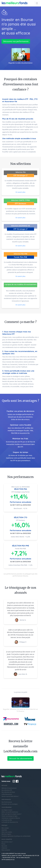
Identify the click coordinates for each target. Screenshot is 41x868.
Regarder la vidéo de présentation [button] (20, 56)
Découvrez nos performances (16, 41)
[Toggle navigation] (37, 3)
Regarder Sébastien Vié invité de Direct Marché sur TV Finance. (20, 705)
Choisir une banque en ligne (9, 816)
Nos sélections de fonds (8, 792)
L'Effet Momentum (7, 794)
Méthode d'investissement (9, 788)
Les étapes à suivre (7, 810)
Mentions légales (6, 834)
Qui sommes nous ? (7, 842)
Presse (3, 844)
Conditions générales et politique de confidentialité (16, 836)
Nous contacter (6, 850)
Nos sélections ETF (7, 790)
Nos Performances (7, 802)
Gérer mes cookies (7, 832)
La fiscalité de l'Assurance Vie (10, 822)
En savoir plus (20, 192)
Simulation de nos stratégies (10, 804)
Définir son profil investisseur (10, 812)
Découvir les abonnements (20, 758)
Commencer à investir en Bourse (11, 818)
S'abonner (4, 848)
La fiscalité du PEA (7, 820)
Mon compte (5, 828)
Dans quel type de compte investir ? (12, 814)
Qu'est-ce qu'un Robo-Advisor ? (10, 796)
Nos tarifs (4, 846)
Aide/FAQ (4, 830)
